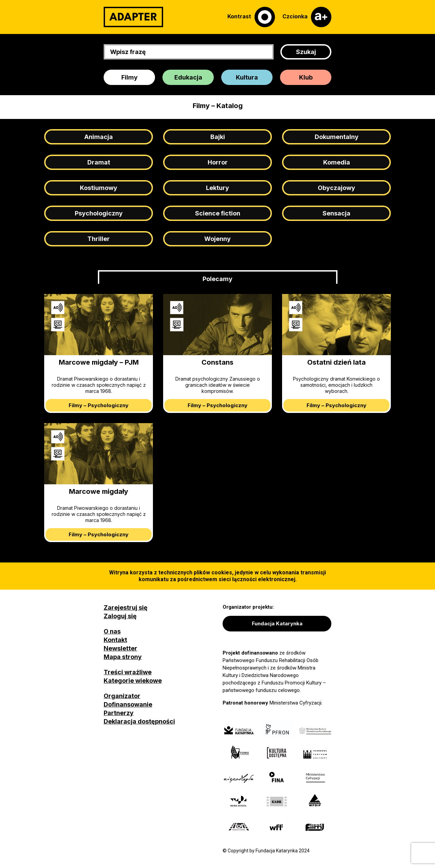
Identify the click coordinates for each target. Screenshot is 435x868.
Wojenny (217, 239)
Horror (218, 162)
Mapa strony (123, 657)
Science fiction (218, 213)
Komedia (337, 162)
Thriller (99, 239)
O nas (112, 631)
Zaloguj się (120, 616)
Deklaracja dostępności (139, 721)
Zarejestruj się (126, 607)
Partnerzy (119, 713)
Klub (306, 77)
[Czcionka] (307, 17)
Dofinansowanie (128, 704)
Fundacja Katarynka (277, 623)
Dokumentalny (337, 137)
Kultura (247, 77)
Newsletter (120, 648)
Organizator (122, 696)
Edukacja (188, 77)
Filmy (129, 77)
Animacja (99, 137)
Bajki (218, 137)
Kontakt (115, 640)
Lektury (217, 188)
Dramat (99, 162)
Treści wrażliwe (128, 672)
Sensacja (336, 213)
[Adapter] (133, 17)
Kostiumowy (99, 188)
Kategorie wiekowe (133, 681)
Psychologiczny (99, 213)
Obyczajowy (336, 188)
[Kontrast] (251, 17)
